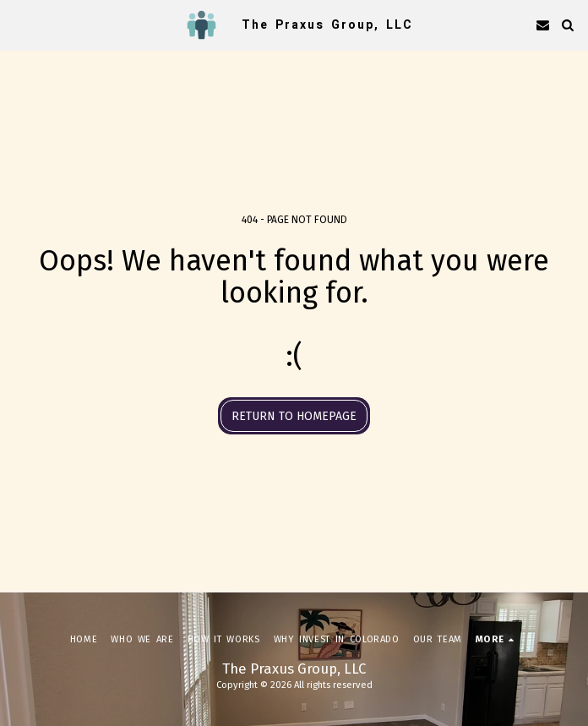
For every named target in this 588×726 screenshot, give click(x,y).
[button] (19, 25)
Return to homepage (294, 416)
